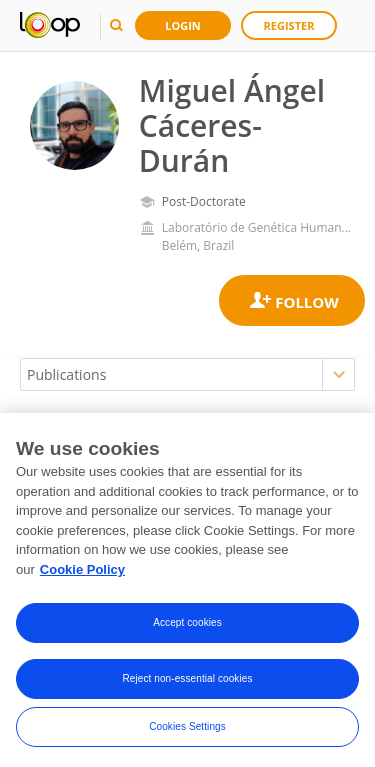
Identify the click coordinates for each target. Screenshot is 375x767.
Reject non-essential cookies (187, 682)
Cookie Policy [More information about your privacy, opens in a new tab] (82, 573)
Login (183, 25)
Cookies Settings (187, 730)
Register (289, 25)
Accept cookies (187, 626)
